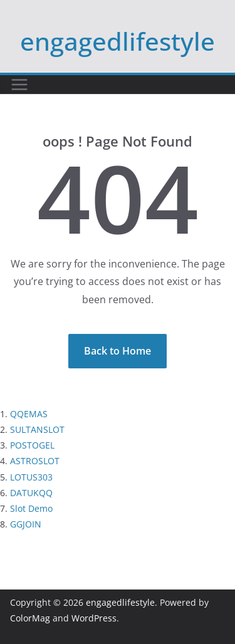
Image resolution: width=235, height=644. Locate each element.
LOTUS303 (31, 477)
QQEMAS (29, 414)
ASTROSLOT (35, 461)
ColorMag (30, 618)
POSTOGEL (32, 445)
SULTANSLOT (37, 429)
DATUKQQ (31, 493)
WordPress (94, 618)
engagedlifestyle (118, 41)
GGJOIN (26, 524)
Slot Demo (31, 508)
